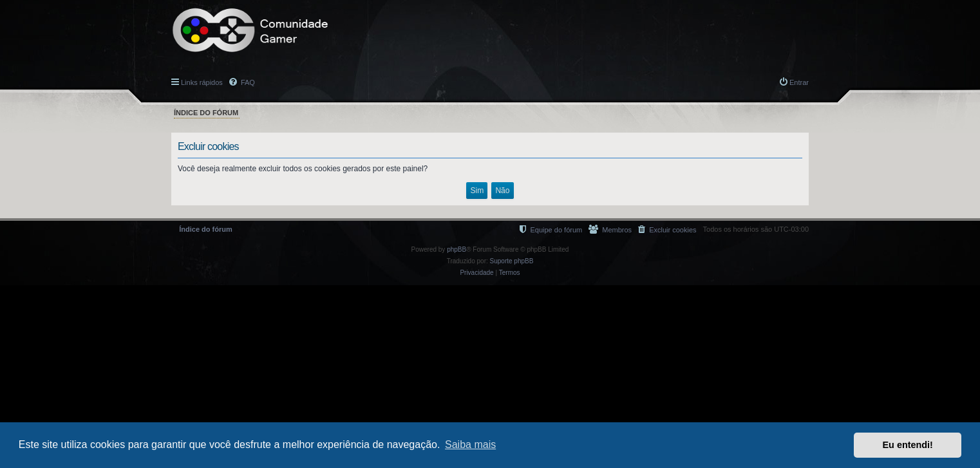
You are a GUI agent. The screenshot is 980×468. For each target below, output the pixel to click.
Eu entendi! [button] (908, 445)
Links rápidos (202, 82)
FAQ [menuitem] (247, 82)
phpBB (457, 249)
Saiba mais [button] (470, 445)
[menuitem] (667, 229)
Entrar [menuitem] (799, 82)
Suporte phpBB (512, 261)
